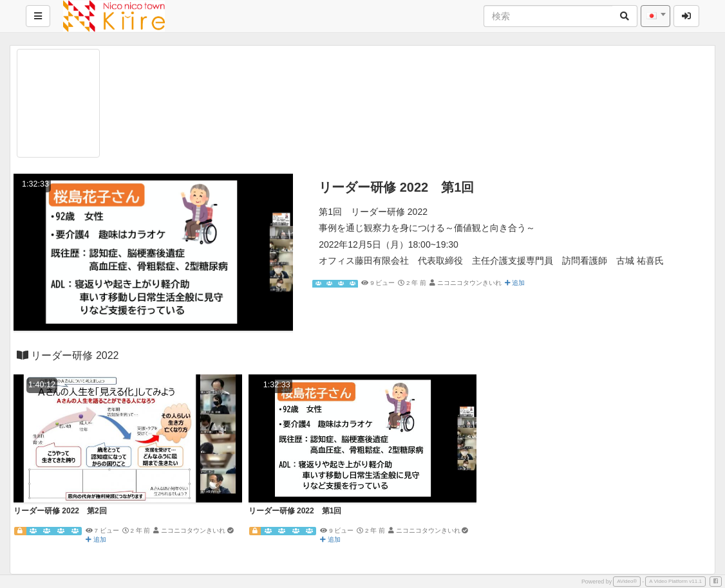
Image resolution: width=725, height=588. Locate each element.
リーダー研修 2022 (68, 355)
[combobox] (655, 16)
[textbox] (655, 16)
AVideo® (627, 581)
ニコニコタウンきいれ (469, 283)
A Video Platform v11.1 (675, 581)
